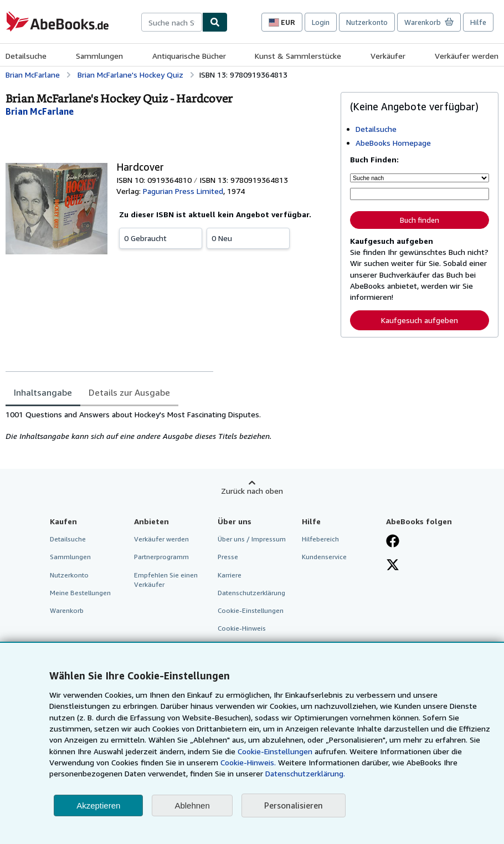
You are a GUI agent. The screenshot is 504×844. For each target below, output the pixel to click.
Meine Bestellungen (80, 593)
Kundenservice (324, 557)
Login (321, 22)
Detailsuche (26, 56)
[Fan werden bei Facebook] (393, 542)
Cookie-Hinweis (242, 628)
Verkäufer (388, 56)
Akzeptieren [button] (98, 805)
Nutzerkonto (367, 22)
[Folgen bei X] (393, 566)
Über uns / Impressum (252, 539)
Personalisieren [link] (294, 805)
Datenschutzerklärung (251, 593)
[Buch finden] (215, 22)
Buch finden (420, 220)
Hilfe (478, 22)
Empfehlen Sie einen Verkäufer (166, 580)
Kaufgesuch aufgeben (420, 320)
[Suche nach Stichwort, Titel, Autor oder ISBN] (420, 194)
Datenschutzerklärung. (305, 773)
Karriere (230, 575)
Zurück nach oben (252, 491)
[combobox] (172, 22)
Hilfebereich (320, 539)
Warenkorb (67, 610)
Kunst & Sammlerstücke (298, 56)
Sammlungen (99, 56)
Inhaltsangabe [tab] (43, 392)
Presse (228, 557)
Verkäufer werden (467, 56)
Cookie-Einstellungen (275, 751)
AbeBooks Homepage (393, 143)
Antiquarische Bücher (189, 56)
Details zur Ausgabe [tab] (129, 392)
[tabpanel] (169, 426)
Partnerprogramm (161, 557)
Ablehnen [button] (192, 805)
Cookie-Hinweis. (248, 762)
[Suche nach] (420, 178)
